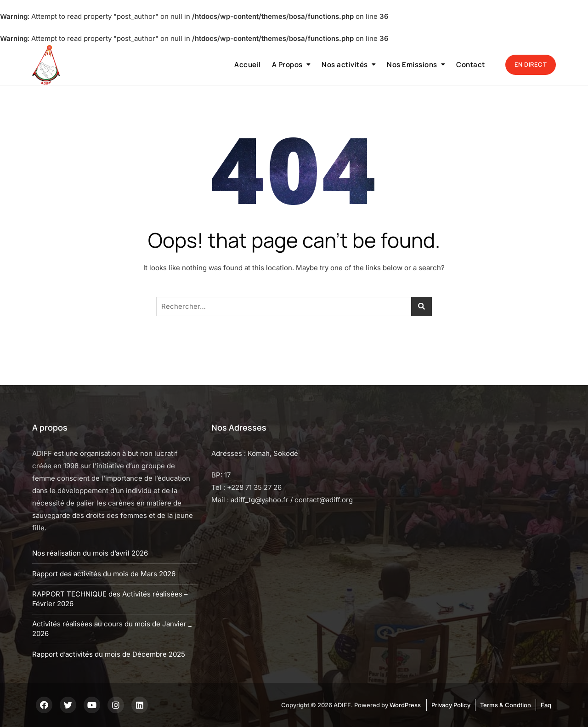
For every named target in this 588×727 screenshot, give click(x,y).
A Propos (287, 65)
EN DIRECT (531, 64)
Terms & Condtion (506, 705)
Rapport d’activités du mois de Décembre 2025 (109, 654)
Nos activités (345, 65)
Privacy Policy (451, 705)
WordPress (405, 705)
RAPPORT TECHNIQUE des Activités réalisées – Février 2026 (110, 599)
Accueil (248, 65)
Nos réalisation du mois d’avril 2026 (90, 553)
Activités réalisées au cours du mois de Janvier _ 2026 (112, 629)
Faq (546, 705)
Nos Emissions (412, 65)
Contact (471, 65)
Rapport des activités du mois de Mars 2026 (104, 574)
